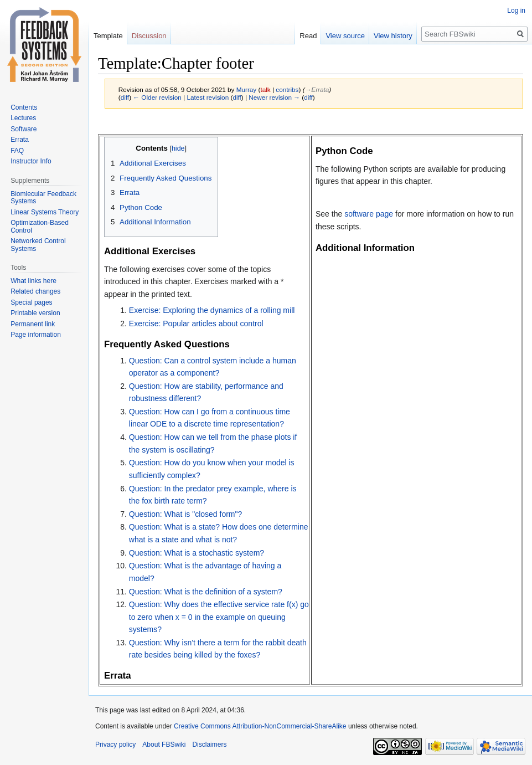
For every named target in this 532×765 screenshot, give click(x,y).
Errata (20, 140)
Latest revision (208, 97)
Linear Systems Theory (45, 212)
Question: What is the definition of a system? (206, 592)
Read (308, 36)
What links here (33, 281)
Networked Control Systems (38, 245)
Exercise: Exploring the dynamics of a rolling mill (212, 310)
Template (108, 36)
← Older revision (157, 97)
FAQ (17, 151)
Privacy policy (115, 745)
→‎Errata (317, 89)
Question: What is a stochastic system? (197, 553)
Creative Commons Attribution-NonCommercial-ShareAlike (260, 726)
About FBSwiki (164, 745)
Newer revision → (274, 97)
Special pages (31, 302)
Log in (516, 11)
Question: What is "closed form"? (185, 514)
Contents (24, 107)
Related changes (35, 291)
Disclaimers (209, 745)
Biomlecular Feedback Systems (43, 198)
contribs (287, 89)
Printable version (35, 313)
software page (369, 214)
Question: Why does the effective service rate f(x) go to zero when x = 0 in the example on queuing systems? (219, 617)
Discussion (149, 36)
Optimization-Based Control (40, 227)
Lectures (23, 118)
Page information (36, 335)
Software (24, 129)
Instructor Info (31, 161)
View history (393, 36)
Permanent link (33, 324)
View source (345, 36)
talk (265, 89)
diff (125, 97)
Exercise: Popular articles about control (196, 324)
